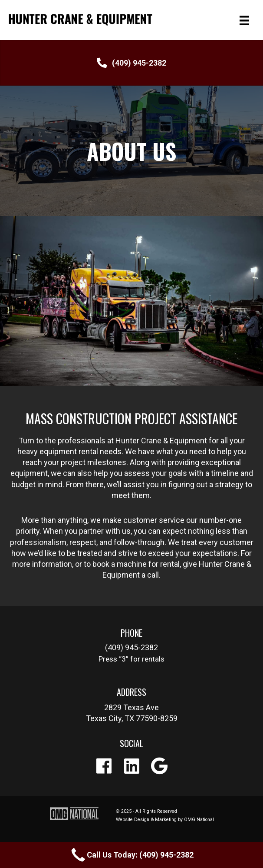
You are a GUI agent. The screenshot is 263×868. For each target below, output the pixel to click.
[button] (131, 63)
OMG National (199, 820)
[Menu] (244, 20)
